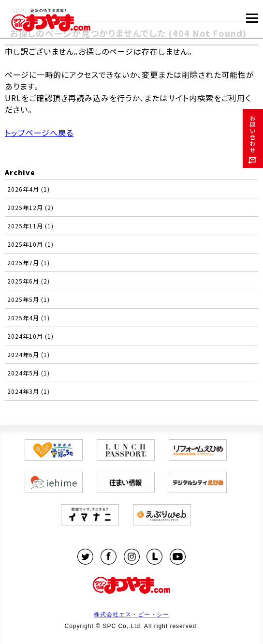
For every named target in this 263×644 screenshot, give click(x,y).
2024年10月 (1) (30, 336)
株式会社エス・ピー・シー (131, 614)
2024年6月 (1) (29, 354)
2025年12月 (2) (30, 207)
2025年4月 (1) (29, 318)
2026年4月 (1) (29, 189)
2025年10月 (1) (30, 244)
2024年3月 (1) (29, 391)
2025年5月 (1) (29, 299)
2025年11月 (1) (30, 226)
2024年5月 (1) (29, 373)
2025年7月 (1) (29, 262)
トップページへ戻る (39, 133)
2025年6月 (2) (29, 281)
